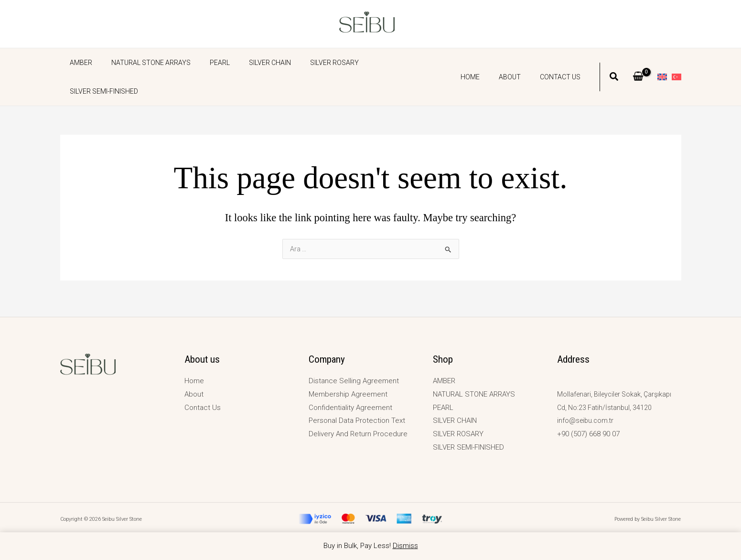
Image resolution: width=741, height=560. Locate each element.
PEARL (205, 63)
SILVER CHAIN (250, 63)
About (518, 63)
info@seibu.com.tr (587, 420)
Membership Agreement (348, 394)
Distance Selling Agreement (354, 381)
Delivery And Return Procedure (358, 434)
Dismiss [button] (405, 546)
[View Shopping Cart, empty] (638, 63)
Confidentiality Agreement (350, 408)
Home (484, 63)
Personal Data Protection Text (357, 420)
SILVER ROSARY (309, 63)
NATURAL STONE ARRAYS (142, 63)
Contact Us (563, 63)
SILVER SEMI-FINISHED (381, 63)
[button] (614, 64)
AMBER (78, 63)
